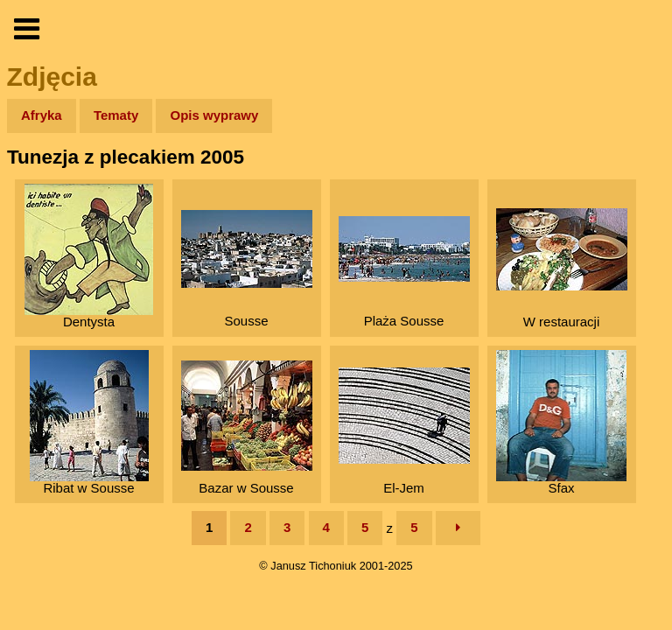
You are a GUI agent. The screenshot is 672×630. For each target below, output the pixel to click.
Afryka (42, 115)
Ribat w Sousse (89, 423)
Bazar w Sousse (247, 428)
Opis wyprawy (214, 115)
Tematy (116, 115)
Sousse (247, 269)
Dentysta (89, 256)
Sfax (561, 423)
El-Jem (404, 431)
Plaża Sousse (404, 272)
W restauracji (562, 269)
